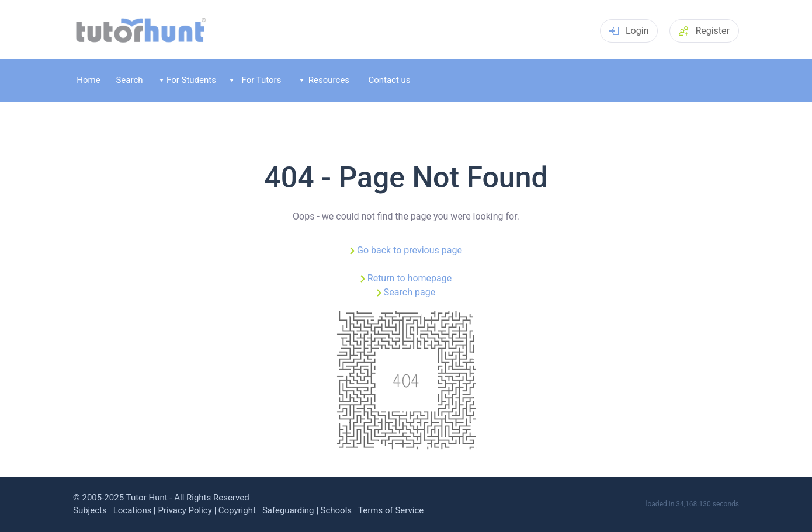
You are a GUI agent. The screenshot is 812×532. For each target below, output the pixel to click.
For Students (188, 80)
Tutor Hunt (147, 498)
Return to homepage (410, 278)
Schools (336, 510)
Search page (410, 292)
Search (129, 80)
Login (629, 31)
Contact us (389, 80)
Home (88, 80)
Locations (133, 510)
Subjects (90, 510)
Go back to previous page (410, 250)
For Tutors (256, 80)
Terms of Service (391, 510)
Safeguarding (288, 510)
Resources (325, 80)
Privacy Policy (185, 510)
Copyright (237, 510)
